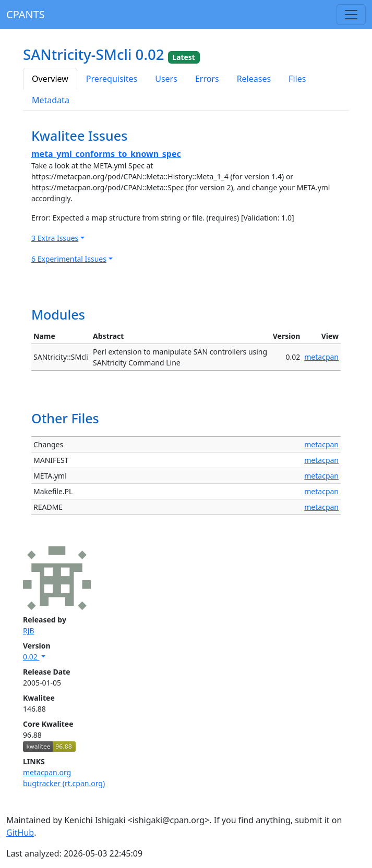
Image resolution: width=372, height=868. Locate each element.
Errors (207, 79)
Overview (50, 79)
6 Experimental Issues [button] (69, 259)
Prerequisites (112, 79)
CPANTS (26, 14)
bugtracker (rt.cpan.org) (64, 783)
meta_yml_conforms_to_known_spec (106, 154)
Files (297, 79)
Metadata (51, 100)
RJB (29, 631)
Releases (254, 79)
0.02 (31, 657)
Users (166, 79)
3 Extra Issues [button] (55, 238)
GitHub (20, 833)
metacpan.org (47, 772)
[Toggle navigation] (351, 15)
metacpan (321, 357)
